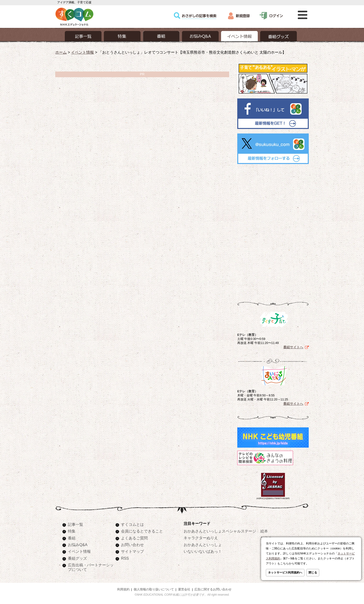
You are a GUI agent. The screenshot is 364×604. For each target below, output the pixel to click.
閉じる (313, 573)
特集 (72, 531)
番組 (72, 538)
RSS (125, 558)
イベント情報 (82, 52)
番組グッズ (77, 558)
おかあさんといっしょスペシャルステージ (220, 531)
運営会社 (184, 589)
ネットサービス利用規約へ (285, 573)
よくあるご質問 (134, 538)
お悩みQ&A (78, 545)
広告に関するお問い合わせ (213, 589)
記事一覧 (76, 524)
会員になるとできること (142, 531)
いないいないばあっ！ (203, 551)
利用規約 (123, 589)
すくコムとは (132, 524)
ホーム (61, 52)
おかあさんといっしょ (203, 545)
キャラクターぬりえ (201, 538)
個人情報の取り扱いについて (154, 589)
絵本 (264, 531)
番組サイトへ (293, 347)
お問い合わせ (132, 545)
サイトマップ (132, 551)
